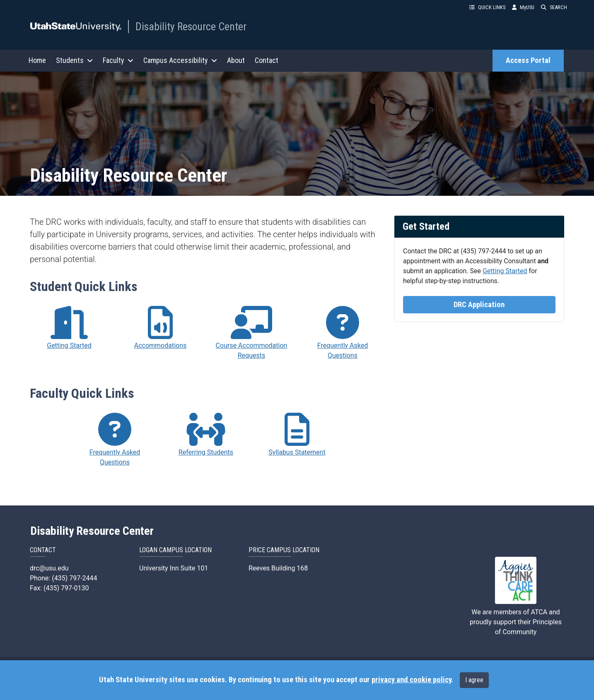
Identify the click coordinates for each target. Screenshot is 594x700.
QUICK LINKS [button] (487, 7)
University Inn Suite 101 (174, 568)
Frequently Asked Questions (343, 350)
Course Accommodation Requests (252, 350)
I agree (474, 680)
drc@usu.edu (49, 568)
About (236, 60)
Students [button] (74, 60)
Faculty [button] (118, 60)
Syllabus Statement (297, 452)
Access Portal (528, 60)
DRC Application (479, 305)
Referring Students (206, 452)
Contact (267, 60)
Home (37, 60)
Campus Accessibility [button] (180, 60)
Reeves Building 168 (278, 568)
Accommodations (161, 345)
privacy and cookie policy (411, 680)
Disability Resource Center (191, 26)
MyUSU (523, 7)
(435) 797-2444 (483, 251)
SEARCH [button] (554, 7)
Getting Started (505, 271)
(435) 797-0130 (66, 588)
